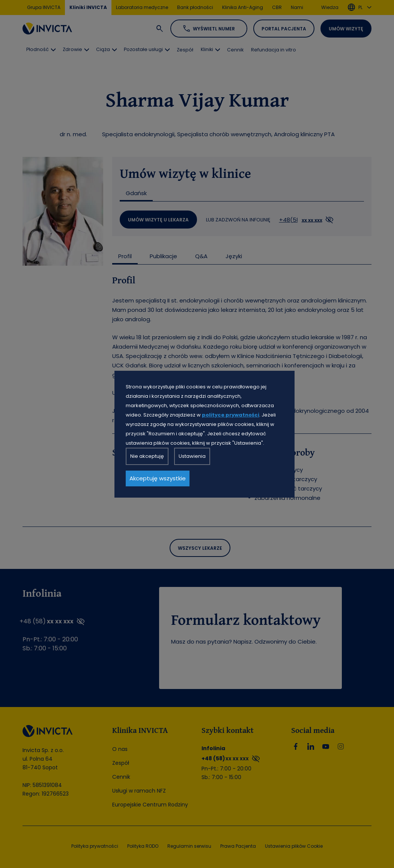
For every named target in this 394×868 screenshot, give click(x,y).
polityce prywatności (231, 415)
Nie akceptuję (147, 456)
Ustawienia (192, 456)
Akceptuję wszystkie (158, 478)
